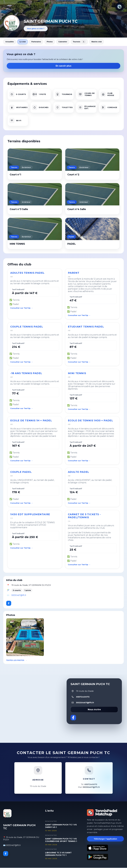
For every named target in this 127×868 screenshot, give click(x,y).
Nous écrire (94, 710)
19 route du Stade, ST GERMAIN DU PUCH (31, 586)
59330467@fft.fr (19, 596)
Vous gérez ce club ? (36, 29)
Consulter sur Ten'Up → (22, 308)
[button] (25, 638)
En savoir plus (63, 66)
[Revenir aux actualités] (12, 23)
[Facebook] (9, 604)
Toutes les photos (15, 661)
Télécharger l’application (105, 839)
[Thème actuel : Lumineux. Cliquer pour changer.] (119, 7)
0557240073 (83, 697)
